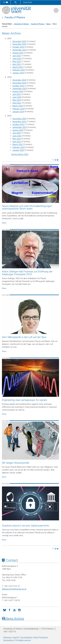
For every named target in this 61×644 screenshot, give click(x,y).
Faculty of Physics (15, 17)
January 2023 (18, 150)
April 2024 (17, 103)
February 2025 (19, 70)
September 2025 (20, 50)
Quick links (28, 2)
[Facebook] (9, 610)
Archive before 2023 (20, 154)
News (48, 24)
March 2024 (18, 106)
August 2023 (18, 130)
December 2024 (19, 80)
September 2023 (20, 127)
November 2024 (19, 83)
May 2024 (17, 100)
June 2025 (17, 59)
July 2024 (17, 94)
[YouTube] (14, 610)
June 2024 (17, 97)
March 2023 (18, 144)
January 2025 (18, 73)
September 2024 (20, 89)
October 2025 (18, 47)
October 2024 (18, 86)
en (5, 2)
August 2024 (18, 91)
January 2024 (18, 112)
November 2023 (19, 122)
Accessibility (26, 638)
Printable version (23, 640)
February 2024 (19, 109)
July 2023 (17, 133)
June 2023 (17, 136)
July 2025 (17, 56)
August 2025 (18, 53)
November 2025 (19, 44)
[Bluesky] (4, 610)
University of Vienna (21, 24)
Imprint (16, 638)
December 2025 (19, 41)
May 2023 (17, 139)
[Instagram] (19, 610)
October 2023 (18, 124)
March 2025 (18, 67)
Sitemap (7, 638)
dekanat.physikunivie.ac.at (14, 589)
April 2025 (17, 64)
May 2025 (17, 61)
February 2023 (19, 147)
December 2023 (19, 119)
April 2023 (17, 142)
